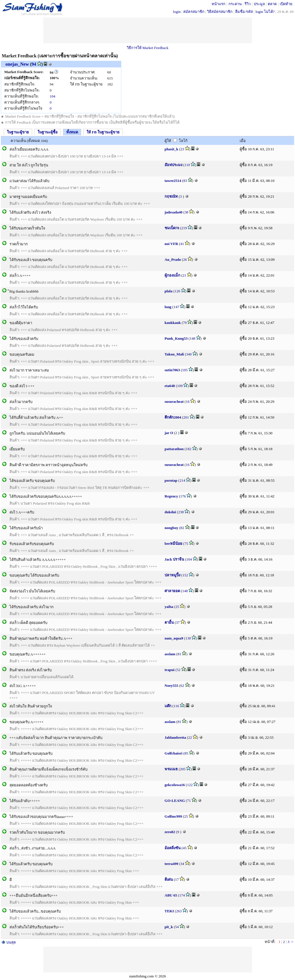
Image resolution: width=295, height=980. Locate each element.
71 (189, 801)
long (168, 307)
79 (185, 323)
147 (176, 307)
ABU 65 (171, 895)
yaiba (169, 607)
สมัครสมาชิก (194, 12)
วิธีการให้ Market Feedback (148, 48)
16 (188, 401)
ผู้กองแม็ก (172, 275)
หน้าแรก (218, 4)
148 (193, 338)
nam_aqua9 (174, 638)
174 (182, 895)
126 (177, 291)
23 (182, 149)
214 (182, 480)
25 (177, 607)
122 (190, 785)
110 (187, 165)
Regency (171, 496)
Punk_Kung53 (176, 338)
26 (185, 259)
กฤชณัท (171, 196)
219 (184, 228)
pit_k (169, 927)
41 (182, 244)
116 (176, 706)
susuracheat (174, 401)
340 (189, 354)
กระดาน (235, 4)
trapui (170, 670)
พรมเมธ (171, 769)
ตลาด (272, 4)
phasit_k (171, 149)
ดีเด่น (169, 879)
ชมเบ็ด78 (172, 228)
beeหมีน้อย (173, 544)
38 (186, 212)
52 (178, 670)
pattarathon (174, 449)
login (177, 12)
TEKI (169, 911)
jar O (169, 433)
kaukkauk (173, 323)
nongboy (171, 528)
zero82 (170, 832)
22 (190, 737)
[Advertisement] (148, 30)
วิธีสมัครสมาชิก (220, 12)
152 (185, 575)
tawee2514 (173, 181)
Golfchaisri (173, 753)
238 (181, 512)
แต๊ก (168, 706)
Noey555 (171, 686)
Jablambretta (175, 737)
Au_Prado (173, 259)
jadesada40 (173, 212)
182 (189, 449)
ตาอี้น (169, 622)
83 (185, 181)
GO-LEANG (175, 801)
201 (186, 417)
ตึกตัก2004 (173, 417)
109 (180, 386)
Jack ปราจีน (174, 559)
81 (179, 654)
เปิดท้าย (286, 4)
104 (52, 96)
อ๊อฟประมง (173, 165)
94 (34, 64)
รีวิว (248, 4)
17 (177, 879)
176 (183, 496)
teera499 (171, 864)
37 (178, 622)
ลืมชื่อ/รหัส (244, 12)
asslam (170, 654)
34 (182, 864)
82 (182, 528)
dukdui (170, 512)
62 (182, 686)
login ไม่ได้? (265, 12)
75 (186, 544)
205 (183, 769)
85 (186, 753)
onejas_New (17, 64)
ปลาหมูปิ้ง (172, 575)
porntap (171, 480)
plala (168, 291)
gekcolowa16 (175, 785)
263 (179, 911)
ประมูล (259, 4)
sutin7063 (172, 370)
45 (185, 848)
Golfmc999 (173, 816)
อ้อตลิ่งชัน (173, 848)
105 (185, 370)
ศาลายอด (172, 591)
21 (184, 275)
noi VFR (171, 244)
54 (177, 927)
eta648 (170, 386)
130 (188, 638)
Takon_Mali (174, 354)
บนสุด (9, 942)
